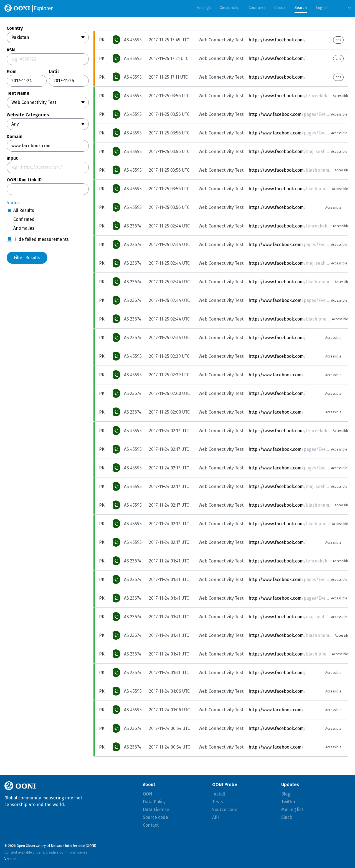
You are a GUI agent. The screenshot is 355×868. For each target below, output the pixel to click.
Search (301, 8)
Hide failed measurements (42, 239)
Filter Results (27, 258)
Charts (280, 8)
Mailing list (292, 810)
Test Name (18, 93)
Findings (204, 8)
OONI (148, 794)
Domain (15, 137)
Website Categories (28, 115)
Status (13, 203)
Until (54, 72)
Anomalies (21, 228)
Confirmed (21, 219)
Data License (156, 810)
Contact (151, 825)
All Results (20, 211)
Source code (155, 817)
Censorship (230, 8)
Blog (286, 794)
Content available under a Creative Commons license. (46, 852)
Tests (218, 802)
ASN (11, 50)
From (12, 72)
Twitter (288, 802)
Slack (287, 817)
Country (15, 28)
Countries (257, 8)
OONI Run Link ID (24, 180)
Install (219, 794)
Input (12, 158)
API (215, 817)
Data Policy (154, 802)
